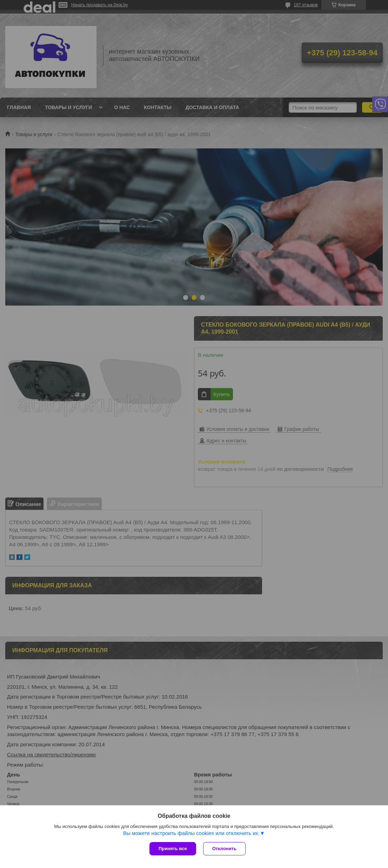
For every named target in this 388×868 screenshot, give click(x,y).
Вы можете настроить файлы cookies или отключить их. (191, 833)
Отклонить (224, 849)
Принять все (173, 849)
